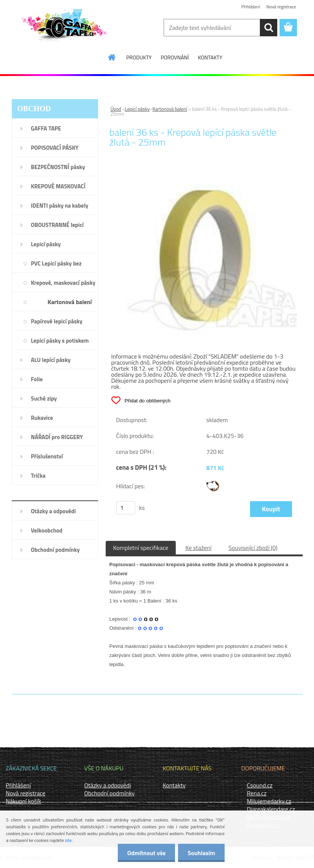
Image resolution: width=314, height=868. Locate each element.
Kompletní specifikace (141, 548)
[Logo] (64, 28)
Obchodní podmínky (109, 793)
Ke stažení (198, 548)
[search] (269, 28)
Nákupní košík (23, 801)
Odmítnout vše (147, 853)
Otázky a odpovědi (107, 785)
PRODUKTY (139, 57)
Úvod (116, 109)
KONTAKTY (210, 57)
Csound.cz (260, 785)
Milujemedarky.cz (269, 801)
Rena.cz (257, 793)
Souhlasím (201, 853)
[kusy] (126, 508)
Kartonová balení (170, 109)
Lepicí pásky (137, 109)
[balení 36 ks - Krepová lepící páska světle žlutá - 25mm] (204, 173)
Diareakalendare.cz (271, 809)
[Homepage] (112, 57)
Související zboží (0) (253, 548)
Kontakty (174, 785)
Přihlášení (251, 7)
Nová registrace (281, 7)
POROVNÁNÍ (175, 57)
